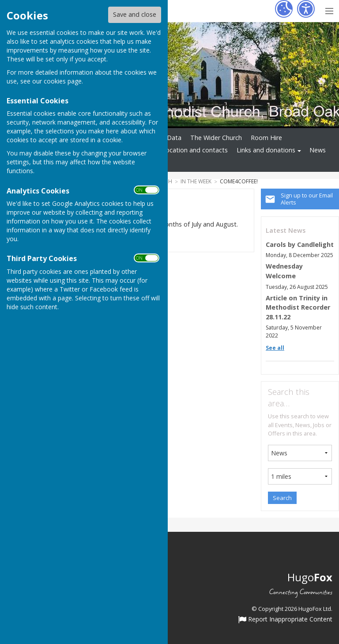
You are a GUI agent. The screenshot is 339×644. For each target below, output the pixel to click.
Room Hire (266, 138)
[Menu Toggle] (329, 10)
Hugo (310, 577)
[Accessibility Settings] (306, 9)
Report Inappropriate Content (285, 620)
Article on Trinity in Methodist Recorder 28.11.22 (298, 307)
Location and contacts (195, 150)
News (318, 150)
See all (275, 348)
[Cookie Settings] (284, 9)
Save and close (135, 14)
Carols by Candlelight (300, 244)
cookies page (63, 81)
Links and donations (266, 150)
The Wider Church (216, 138)
